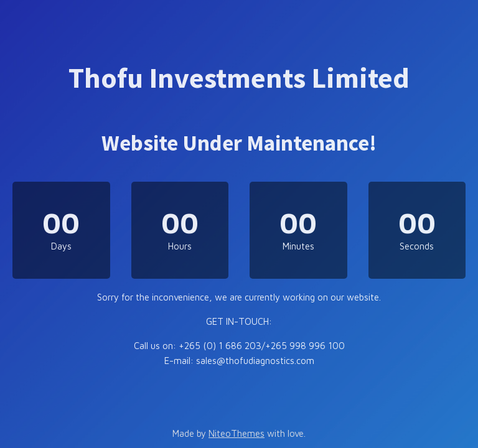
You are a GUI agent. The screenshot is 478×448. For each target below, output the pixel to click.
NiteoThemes (237, 433)
